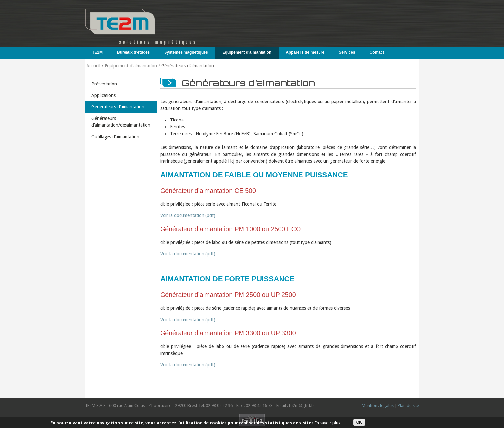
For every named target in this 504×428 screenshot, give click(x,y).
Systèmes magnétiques (184, 52)
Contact (377, 52)
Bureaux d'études (132, 52)
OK (359, 423)
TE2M (96, 52)
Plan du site (408, 406)
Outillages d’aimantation (115, 137)
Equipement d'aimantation (246, 52)
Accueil (93, 66)
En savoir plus (327, 424)
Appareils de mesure (304, 52)
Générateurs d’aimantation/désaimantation (121, 122)
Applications (104, 95)
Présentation (104, 84)
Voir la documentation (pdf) (188, 215)
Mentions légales (378, 406)
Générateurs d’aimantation (118, 107)
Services (345, 52)
